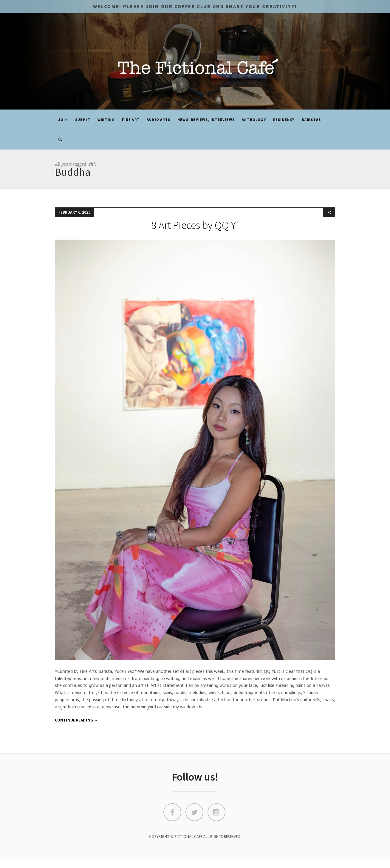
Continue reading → (76, 720)
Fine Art (131, 120)
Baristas (311, 120)
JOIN (63, 120)
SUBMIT (83, 120)
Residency (284, 120)
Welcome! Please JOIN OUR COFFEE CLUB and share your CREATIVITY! (195, 6)
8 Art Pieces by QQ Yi (195, 225)
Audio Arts (158, 120)
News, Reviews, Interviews (206, 120)
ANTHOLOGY (254, 120)
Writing (106, 120)
